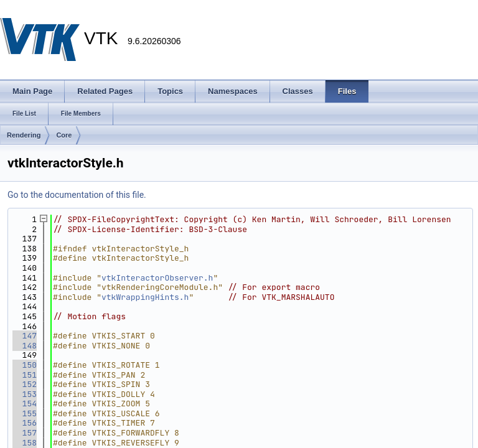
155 (25, 413)
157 (25, 433)
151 (25, 375)
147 (25, 336)
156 (25, 423)
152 (25, 384)
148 (25, 346)
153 (25, 394)
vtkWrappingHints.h (145, 297)
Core (64, 135)
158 (25, 443)
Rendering (24, 135)
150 (25, 365)
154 (25, 404)
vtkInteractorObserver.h (157, 278)
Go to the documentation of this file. (77, 195)
